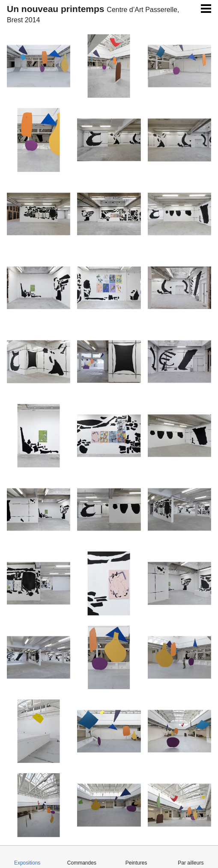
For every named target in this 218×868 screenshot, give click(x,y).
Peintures (136, 863)
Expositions (27, 863)
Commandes (82, 863)
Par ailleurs (191, 863)
